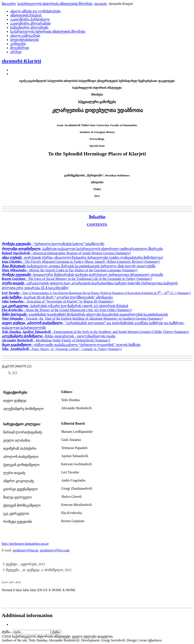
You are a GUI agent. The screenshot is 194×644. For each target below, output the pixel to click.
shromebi (101, 4)
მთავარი (9, 4)
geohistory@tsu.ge (26, 550)
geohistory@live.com (55, 550)
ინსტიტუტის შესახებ (26, 15)
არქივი (16, 52)
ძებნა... (7, 632)
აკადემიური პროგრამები (30, 23)
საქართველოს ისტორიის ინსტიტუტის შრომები (55, 4)
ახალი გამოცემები (25, 36)
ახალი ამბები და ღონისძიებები (35, 11)
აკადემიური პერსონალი (30, 19)
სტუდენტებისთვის (25, 40)
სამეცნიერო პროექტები (29, 27)
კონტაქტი (18, 44)
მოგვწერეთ (20, 48)
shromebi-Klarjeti (21, 61)
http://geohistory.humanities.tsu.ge (25, 544)
